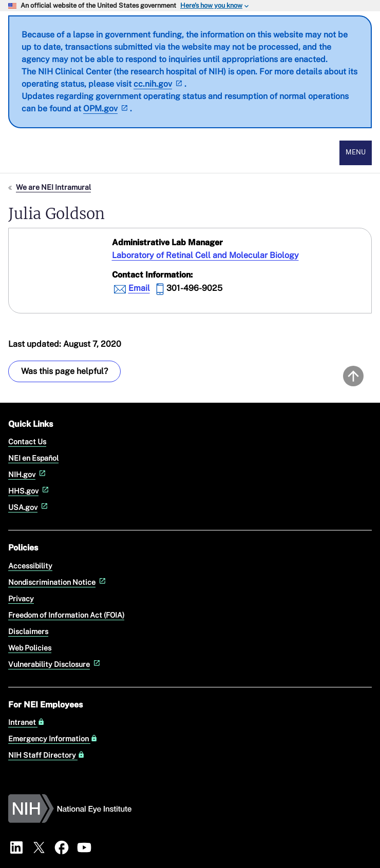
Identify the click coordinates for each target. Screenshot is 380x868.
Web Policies (30, 648)
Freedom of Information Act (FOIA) (66, 615)
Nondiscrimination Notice (58, 582)
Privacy (21, 598)
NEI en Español (33, 458)
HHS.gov (30, 491)
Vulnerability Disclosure (55, 664)
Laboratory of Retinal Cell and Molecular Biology (205, 255)
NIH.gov (28, 474)
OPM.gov (107, 108)
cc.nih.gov (159, 84)
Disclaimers (28, 631)
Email (139, 288)
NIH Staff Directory (46, 755)
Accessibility (30, 566)
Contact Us (27, 441)
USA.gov (29, 507)
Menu (356, 152)
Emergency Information (53, 739)
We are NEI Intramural (53, 187)
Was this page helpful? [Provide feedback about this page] (64, 371)
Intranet (26, 722)
